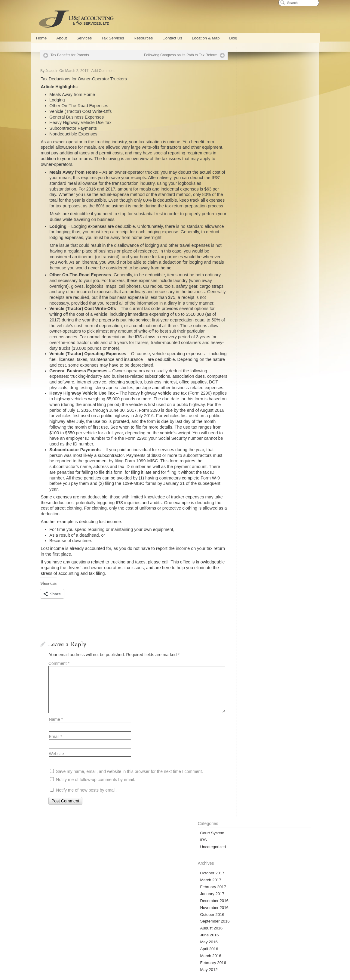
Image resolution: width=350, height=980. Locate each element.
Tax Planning (157, 958)
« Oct (235, 288)
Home (41, 38)
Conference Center (110, 950)
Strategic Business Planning (286, 950)
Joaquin (52, 71)
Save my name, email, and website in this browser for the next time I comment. (129, 800)
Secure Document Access (172, 899)
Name (56, 747)
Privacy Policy (175, 967)
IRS (235, 69)
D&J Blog (249, 899)
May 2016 (241, 171)
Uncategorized (245, 76)
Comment (59, 692)
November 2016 (246, 137)
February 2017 (245, 116)
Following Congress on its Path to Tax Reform (165, 55)
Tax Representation (186, 958)
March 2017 (242, 109)
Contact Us (172, 38)
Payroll (159, 950)
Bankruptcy (215, 958)
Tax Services (113, 38)
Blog (233, 38)
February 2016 (245, 192)
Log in (237, 311)
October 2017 (244, 102)
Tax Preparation (130, 958)
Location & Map (206, 38)
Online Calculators (69, 899)
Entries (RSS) (244, 318)
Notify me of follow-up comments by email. (95, 808)
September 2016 (247, 151)
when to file (60, 455)
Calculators (238, 958)
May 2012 (241, 199)
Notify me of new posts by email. (86, 818)
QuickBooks (138, 950)
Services (84, 38)
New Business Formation (69, 958)
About (61, 38)
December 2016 (246, 130)
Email (55, 765)
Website (56, 782)
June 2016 (241, 164)
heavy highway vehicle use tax (157, 416)
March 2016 (242, 185)
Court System (244, 62)
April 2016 (241, 178)
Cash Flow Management (243, 950)
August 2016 (243, 158)
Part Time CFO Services (188, 950)
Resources (143, 38)
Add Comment (103, 71)
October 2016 (244, 144)
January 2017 (244, 123)
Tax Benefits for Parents (70, 55)
